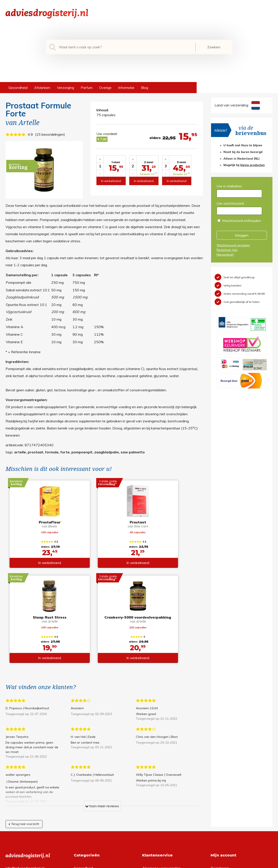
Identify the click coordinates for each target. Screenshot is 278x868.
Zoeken (214, 47)
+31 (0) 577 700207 (22, 782)
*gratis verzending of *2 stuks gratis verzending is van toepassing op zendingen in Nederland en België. (139, 863)
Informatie (126, 88)
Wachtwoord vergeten (233, 245)
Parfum (87, 88)
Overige (105, 88)
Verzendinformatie (157, 789)
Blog (145, 88)
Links (146, 803)
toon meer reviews (102, 714)
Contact (149, 796)
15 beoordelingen (50, 134)
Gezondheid (18, 88)
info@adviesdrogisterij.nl (25, 775)
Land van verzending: (237, 105)
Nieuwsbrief (225, 255)
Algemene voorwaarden (161, 775)
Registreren (220, 775)
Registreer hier (227, 250)
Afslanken (42, 88)
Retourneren (152, 782)
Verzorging (66, 88)
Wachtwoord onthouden (241, 221)
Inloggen (242, 235)
